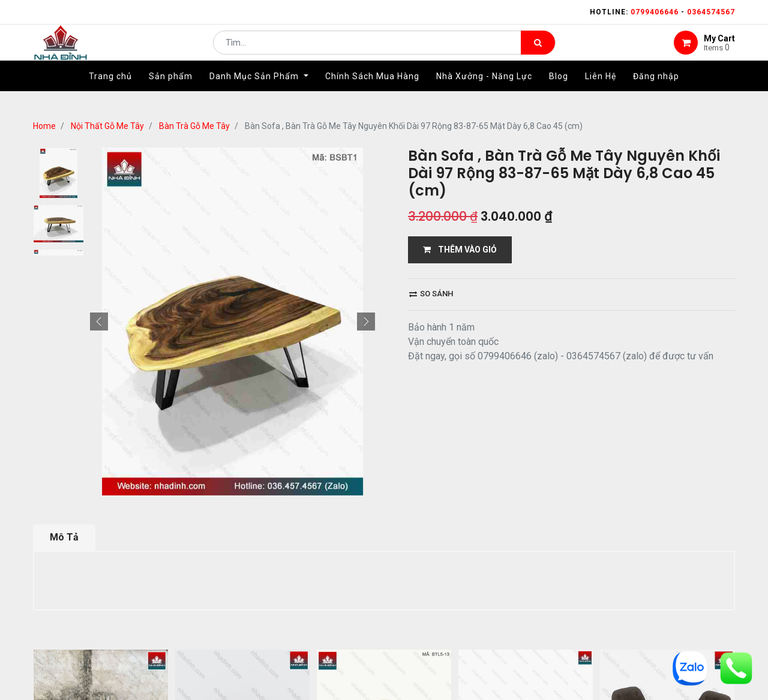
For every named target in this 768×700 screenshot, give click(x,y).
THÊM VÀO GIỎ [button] (460, 250)
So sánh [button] (431, 294)
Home (44, 126)
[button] (99, 322)
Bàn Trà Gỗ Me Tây (194, 126)
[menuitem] (110, 94)
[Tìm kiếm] (538, 52)
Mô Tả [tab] (64, 537)
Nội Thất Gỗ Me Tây (107, 126)
